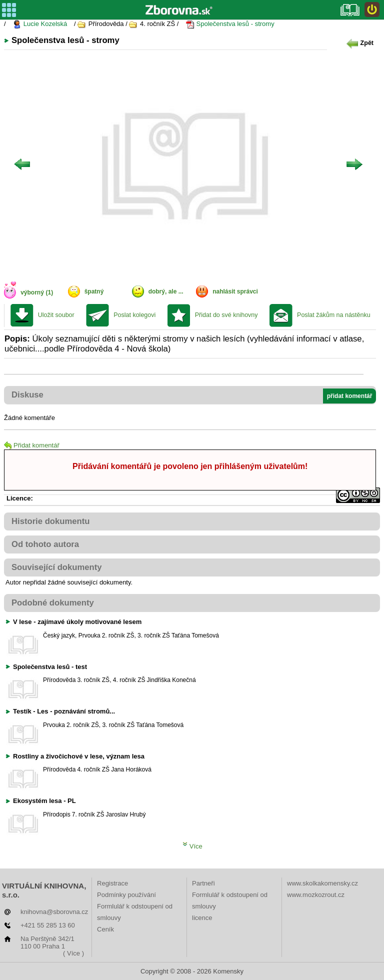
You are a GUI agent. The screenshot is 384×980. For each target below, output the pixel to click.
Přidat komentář (32, 445)
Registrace (112, 883)
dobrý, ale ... (166, 291)
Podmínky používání (126, 895)
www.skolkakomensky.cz (322, 883)
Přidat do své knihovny (226, 315)
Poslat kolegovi (134, 315)
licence (202, 918)
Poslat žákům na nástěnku (334, 315)
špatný (94, 291)
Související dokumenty (57, 567)
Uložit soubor (56, 315)
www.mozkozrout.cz (316, 895)
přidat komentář (350, 396)
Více (192, 846)
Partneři (203, 883)
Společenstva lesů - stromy (230, 24)
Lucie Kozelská (40, 24)
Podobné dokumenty (53, 603)
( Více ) (73, 953)
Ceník (105, 929)
